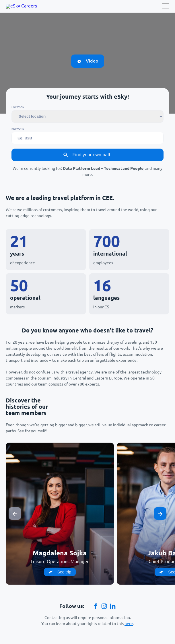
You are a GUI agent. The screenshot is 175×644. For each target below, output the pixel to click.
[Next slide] (160, 513)
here (129, 624)
